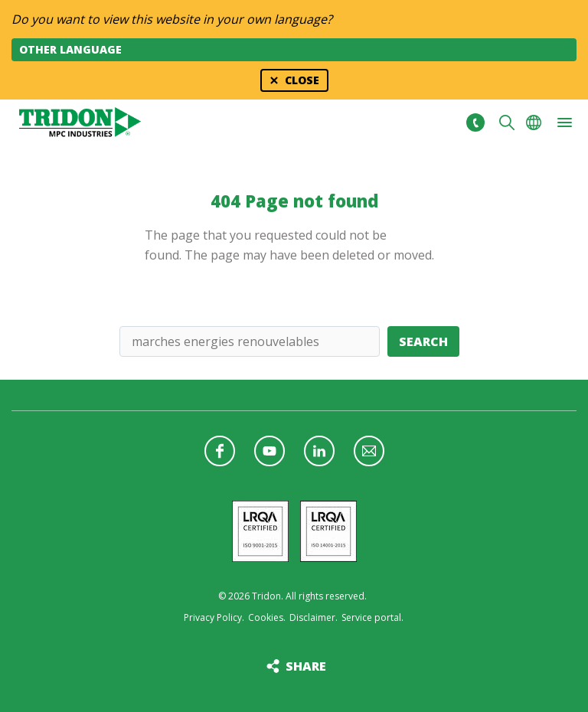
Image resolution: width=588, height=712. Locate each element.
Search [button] (507, 122)
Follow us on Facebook (220, 451)
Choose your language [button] (534, 122)
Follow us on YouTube (269, 451)
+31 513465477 (475, 122)
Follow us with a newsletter (369, 451)
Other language (70, 49)
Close (302, 80)
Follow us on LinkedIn (319, 451)
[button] (564, 122)
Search (423, 341)
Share (306, 666)
